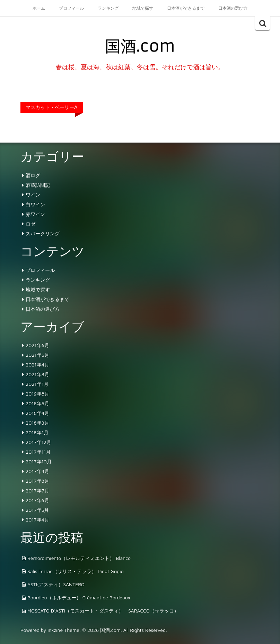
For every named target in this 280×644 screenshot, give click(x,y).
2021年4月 (37, 365)
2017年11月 (38, 452)
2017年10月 (39, 461)
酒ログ (33, 175)
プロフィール (71, 8)
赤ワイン (35, 214)
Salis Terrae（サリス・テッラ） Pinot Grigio (76, 571)
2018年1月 (37, 432)
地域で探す (143, 8)
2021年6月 (37, 345)
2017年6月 (37, 500)
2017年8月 (37, 481)
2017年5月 (37, 510)
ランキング (108, 8)
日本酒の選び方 (233, 8)
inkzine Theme (63, 630)
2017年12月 (38, 442)
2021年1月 (37, 384)
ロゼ (30, 224)
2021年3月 (37, 374)
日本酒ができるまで (186, 8)
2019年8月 (37, 394)
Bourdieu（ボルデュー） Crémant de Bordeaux (79, 597)
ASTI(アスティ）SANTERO (56, 584)
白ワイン (35, 204)
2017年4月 (37, 520)
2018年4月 (37, 413)
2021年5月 (37, 355)
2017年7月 (37, 491)
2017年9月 (37, 471)
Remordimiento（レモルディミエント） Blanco (79, 558)
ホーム (39, 8)
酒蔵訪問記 (38, 185)
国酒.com (140, 46)
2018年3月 (37, 423)
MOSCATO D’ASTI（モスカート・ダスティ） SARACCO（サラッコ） (103, 611)
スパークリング (43, 233)
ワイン (33, 195)
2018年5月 (37, 403)
